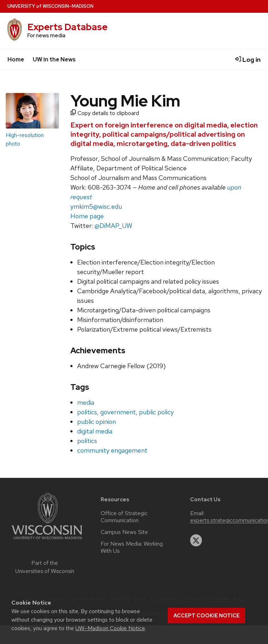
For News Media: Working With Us (132, 547)
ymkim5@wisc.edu (96, 206)
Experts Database (68, 27)
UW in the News (54, 59)
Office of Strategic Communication (124, 517)
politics (87, 441)
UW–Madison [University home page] (50, 6)
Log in (248, 59)
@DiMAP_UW (113, 226)
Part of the (45, 567)
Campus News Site (124, 532)
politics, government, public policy (125, 412)
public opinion (97, 422)
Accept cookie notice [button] (207, 616)
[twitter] (196, 540)
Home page (87, 216)
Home (16, 59)
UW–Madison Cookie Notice (110, 628)
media (86, 402)
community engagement (112, 450)
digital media (95, 431)
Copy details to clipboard (105, 113)
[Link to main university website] (47, 541)
